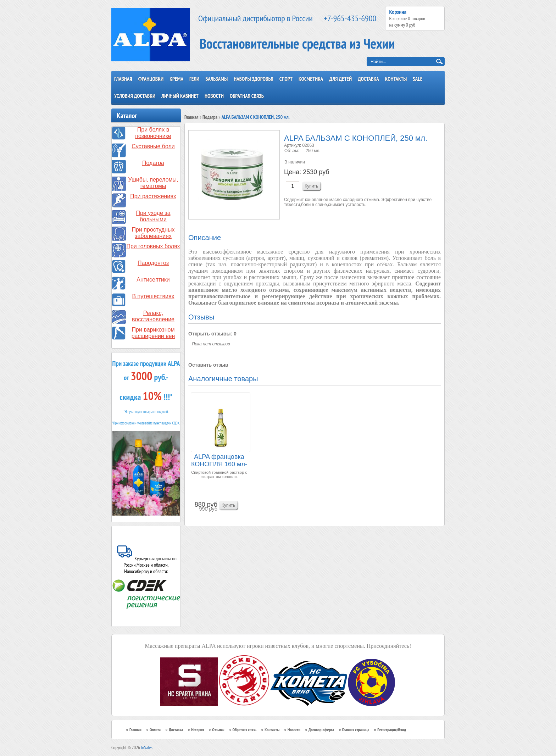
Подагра (153, 163)
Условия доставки (135, 96)
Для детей (340, 79)
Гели (194, 79)
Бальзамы (216, 79)
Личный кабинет (180, 96)
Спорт (286, 79)
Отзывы (218, 730)
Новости (214, 96)
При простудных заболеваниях (153, 233)
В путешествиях (153, 296)
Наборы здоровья (254, 79)
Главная (123, 79)
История (198, 730)
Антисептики (153, 280)
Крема (176, 79)
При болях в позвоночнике (153, 133)
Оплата (155, 730)
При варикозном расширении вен (153, 333)
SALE (418, 79)
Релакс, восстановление (153, 316)
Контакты (396, 79)
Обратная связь (247, 96)
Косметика (311, 79)
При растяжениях (153, 196)
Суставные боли (153, 146)
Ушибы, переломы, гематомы (153, 183)
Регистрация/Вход (392, 730)
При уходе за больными (153, 216)
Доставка (368, 79)
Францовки (151, 79)
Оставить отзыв (208, 365)
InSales (147, 748)
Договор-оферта (321, 730)
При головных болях (153, 246)
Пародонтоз (153, 263)
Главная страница (356, 730)
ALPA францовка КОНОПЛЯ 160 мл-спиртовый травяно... (219, 461)
